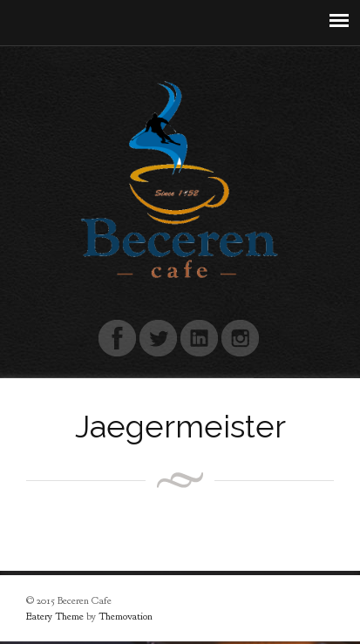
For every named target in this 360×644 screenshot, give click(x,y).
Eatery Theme (55, 616)
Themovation (126, 616)
